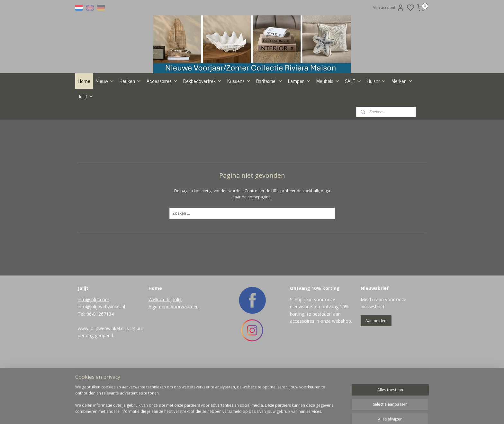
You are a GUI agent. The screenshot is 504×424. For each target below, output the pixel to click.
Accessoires (162, 119)
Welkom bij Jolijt (165, 338)
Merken (402, 119)
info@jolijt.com (94, 338)
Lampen (300, 119)
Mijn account (388, 8)
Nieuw (105, 119)
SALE (353, 119)
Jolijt (86, 135)
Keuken (130, 119)
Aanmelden (376, 359)
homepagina (259, 235)
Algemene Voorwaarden (174, 345)
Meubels (328, 119)
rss (279, 412)
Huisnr (377, 119)
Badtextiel (270, 119)
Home (84, 119)
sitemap (265, 412)
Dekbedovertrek (203, 119)
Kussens (239, 119)
